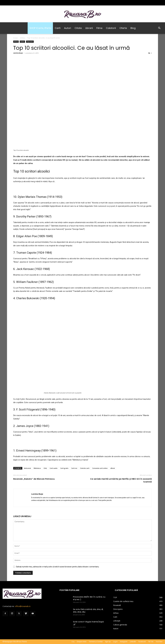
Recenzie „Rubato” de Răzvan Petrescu (34, 479)
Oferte (123, 28)
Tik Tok (151, 642)
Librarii (89, 28)
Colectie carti (85, 468)
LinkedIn (133, 642)
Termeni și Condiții (96, 642)
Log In (115, 642)
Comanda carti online (100, 468)
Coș (73, 642)
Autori (68, 28)
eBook (113, 468)
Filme (99, 28)
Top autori (30, 42)
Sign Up (108, 642)
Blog (133, 28)
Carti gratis (64, 468)
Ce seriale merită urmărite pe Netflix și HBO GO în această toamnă (121, 480)
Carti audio (54, 468)
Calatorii (111, 28)
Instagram (124, 642)
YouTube (159, 642)
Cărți (45, 468)
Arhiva (22, 38)
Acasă (15, 38)
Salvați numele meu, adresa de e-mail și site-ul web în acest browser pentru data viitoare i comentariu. (58, 567)
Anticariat (27, 468)
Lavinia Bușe (18, 53)
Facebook (142, 642)
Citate (78, 28)
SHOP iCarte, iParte (40, 28)
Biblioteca (37, 468)
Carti (58, 28)
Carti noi (74, 468)
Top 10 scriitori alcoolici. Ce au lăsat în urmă (72, 48)
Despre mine (82, 642)
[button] (159, 28)
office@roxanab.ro (23, 606)
